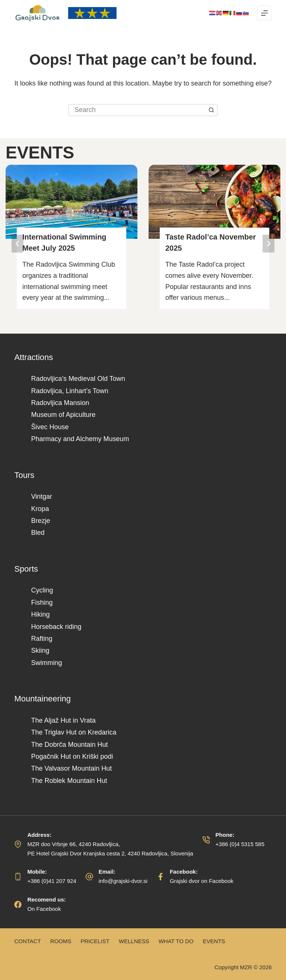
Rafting (42, 639)
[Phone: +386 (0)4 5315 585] (206, 840)
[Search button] (212, 110)
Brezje (40, 521)
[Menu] (264, 13)
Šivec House (50, 427)
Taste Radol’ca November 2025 (211, 242)
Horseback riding (56, 627)
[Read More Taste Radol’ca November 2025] (214, 202)
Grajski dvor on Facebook (202, 881)
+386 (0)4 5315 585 (240, 844)
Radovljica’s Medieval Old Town (78, 379)
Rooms (61, 941)
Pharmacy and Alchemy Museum (80, 439)
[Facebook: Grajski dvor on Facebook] (161, 877)
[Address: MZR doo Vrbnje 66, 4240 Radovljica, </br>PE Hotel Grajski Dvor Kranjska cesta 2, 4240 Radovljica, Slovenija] (18, 844)
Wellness (134, 941)
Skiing (40, 650)
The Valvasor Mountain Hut (71, 768)
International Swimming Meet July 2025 (64, 242)
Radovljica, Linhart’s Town (69, 391)
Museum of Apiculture (63, 415)
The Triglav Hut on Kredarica (74, 732)
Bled (38, 533)
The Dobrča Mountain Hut (69, 745)
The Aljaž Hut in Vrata (63, 720)
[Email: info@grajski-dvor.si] (89, 877)
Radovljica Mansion (60, 403)
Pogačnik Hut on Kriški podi (72, 756)
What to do (176, 941)
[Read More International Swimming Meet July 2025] (71, 202)
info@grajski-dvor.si (123, 881)
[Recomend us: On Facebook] (18, 905)
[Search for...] (137, 110)
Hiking (40, 614)
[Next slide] (268, 244)
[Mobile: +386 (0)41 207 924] (18, 877)
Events (214, 941)
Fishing (42, 603)
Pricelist (95, 941)
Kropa (40, 509)
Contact (27, 941)
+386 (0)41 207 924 (52, 881)
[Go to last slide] (18, 244)
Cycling (42, 590)
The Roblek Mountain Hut (69, 781)
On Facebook (44, 909)
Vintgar (42, 497)
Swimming (46, 663)
